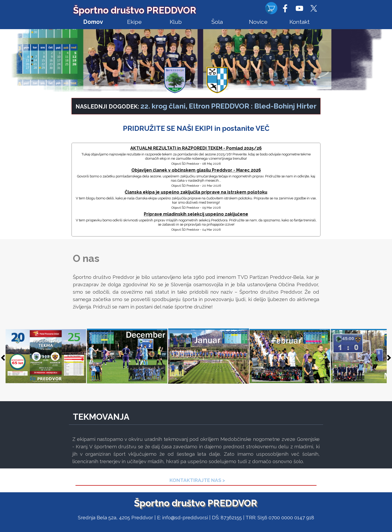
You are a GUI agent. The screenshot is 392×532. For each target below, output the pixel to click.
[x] (314, 8)
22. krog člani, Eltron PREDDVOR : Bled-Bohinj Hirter (228, 109)
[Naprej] (387, 358)
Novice (258, 22)
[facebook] (285, 8)
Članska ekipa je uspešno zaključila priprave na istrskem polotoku (196, 192)
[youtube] (299, 8)
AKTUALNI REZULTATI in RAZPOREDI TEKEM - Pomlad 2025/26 (196, 148)
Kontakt (300, 22)
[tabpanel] (196, 109)
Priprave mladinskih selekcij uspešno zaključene (196, 214)
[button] (46, 356)
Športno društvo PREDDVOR (135, 10)
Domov (93, 22)
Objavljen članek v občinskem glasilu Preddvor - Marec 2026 (196, 170)
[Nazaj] (5, 358)
